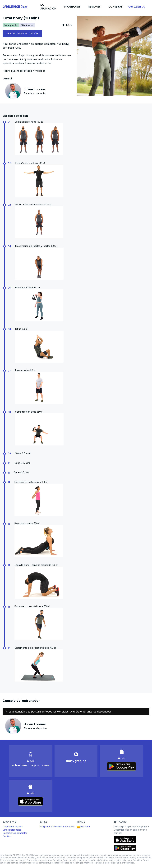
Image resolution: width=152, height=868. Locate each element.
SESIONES (94, 7)
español (83, 827)
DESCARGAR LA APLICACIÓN (22, 33)
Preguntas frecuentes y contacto (57, 827)
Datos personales (12, 830)
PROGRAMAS (72, 7)
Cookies (7, 836)
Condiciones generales (15, 833)
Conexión (137, 7)
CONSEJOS (115, 7)
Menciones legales (13, 827)
